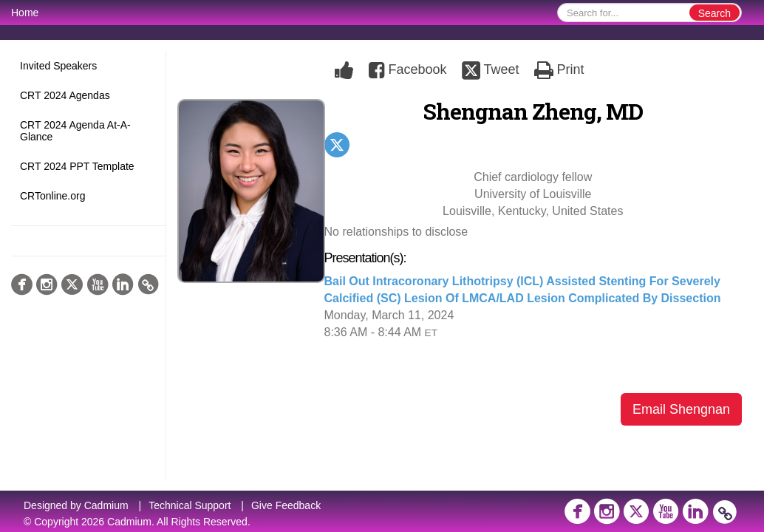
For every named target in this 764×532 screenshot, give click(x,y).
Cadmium (106, 505)
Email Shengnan (681, 409)
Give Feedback (286, 505)
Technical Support (190, 505)
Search (714, 13)
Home (25, 13)
